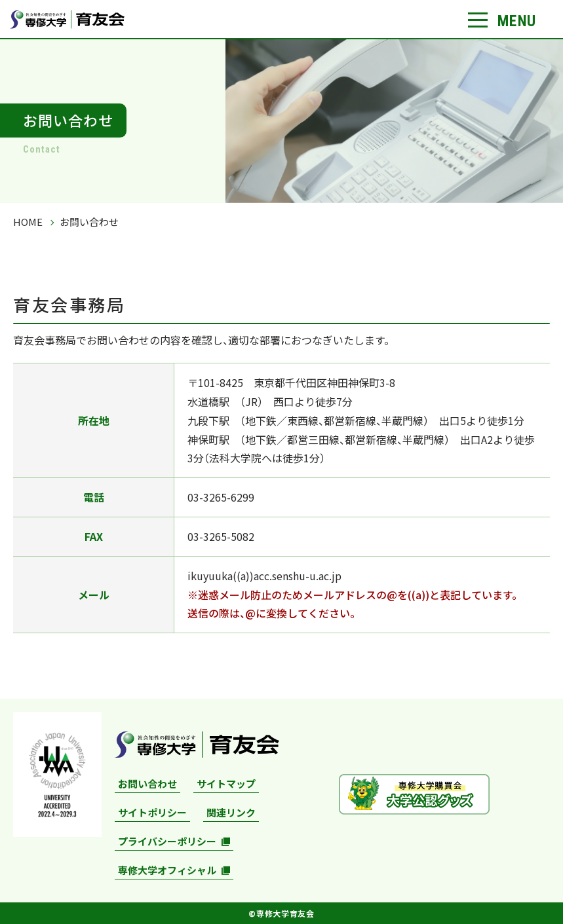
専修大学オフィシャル (167, 870)
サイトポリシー (152, 812)
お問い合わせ (147, 784)
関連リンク (231, 812)
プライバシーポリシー (167, 841)
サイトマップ (226, 784)
